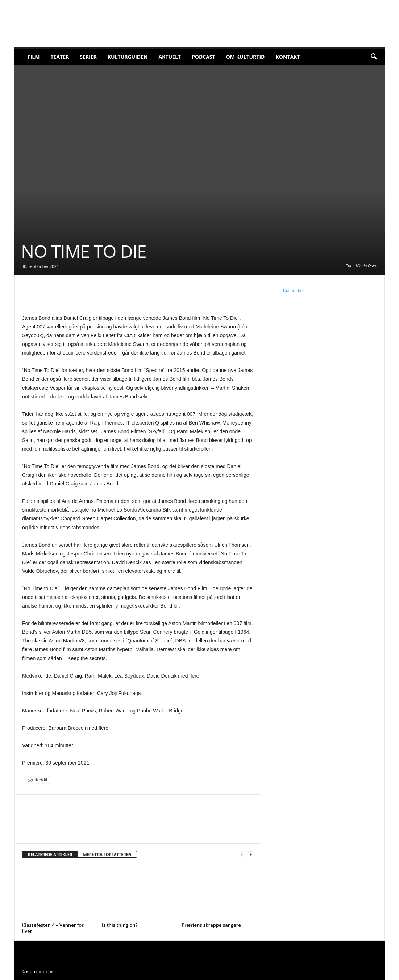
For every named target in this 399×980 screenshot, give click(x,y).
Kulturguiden (128, 57)
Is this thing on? (120, 925)
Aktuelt (170, 57)
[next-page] (250, 855)
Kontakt (288, 57)
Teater (60, 57)
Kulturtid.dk (294, 291)
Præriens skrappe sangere (211, 925)
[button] (374, 57)
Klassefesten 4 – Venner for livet (53, 928)
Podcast (203, 57)
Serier (88, 57)
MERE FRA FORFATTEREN (107, 854)
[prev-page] (242, 855)
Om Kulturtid (246, 57)
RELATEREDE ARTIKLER (50, 854)
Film (34, 57)
